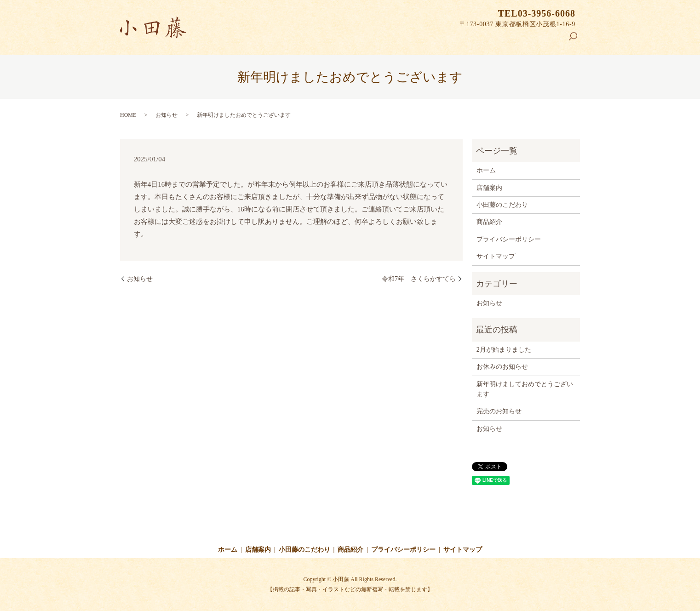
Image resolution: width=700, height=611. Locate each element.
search (577, 41)
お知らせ (166, 115)
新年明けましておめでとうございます (525, 389)
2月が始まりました (504, 350)
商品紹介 (545, 39)
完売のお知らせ (499, 411)
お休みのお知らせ (502, 367)
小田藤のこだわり (490, 39)
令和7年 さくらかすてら (419, 279)
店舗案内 (434, 39)
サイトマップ (496, 256)
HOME (128, 115)
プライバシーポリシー (509, 239)
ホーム (396, 39)
